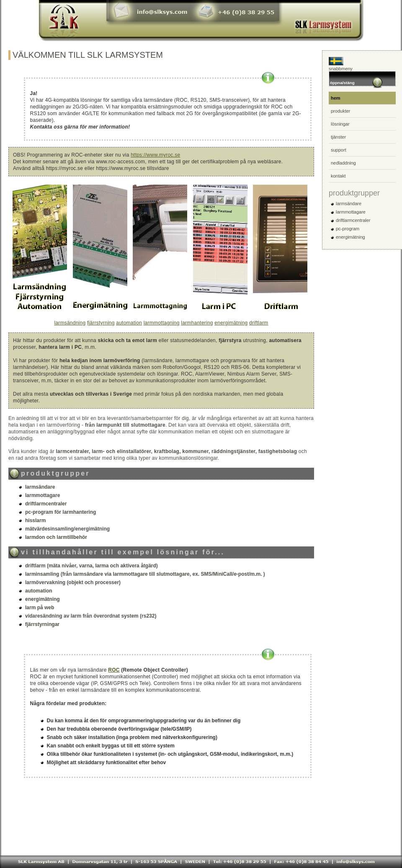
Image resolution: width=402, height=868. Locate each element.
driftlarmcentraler (353, 220)
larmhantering (197, 323)
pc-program (348, 229)
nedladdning (343, 163)
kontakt (338, 176)
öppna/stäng (357, 81)
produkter (340, 111)
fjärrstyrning (101, 323)
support (339, 150)
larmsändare (349, 203)
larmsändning (70, 323)
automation (129, 323)
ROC (114, 670)
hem (336, 98)
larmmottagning (162, 323)
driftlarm (259, 323)
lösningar (340, 124)
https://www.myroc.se (155, 155)
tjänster (338, 137)
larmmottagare (351, 212)
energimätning (231, 323)
